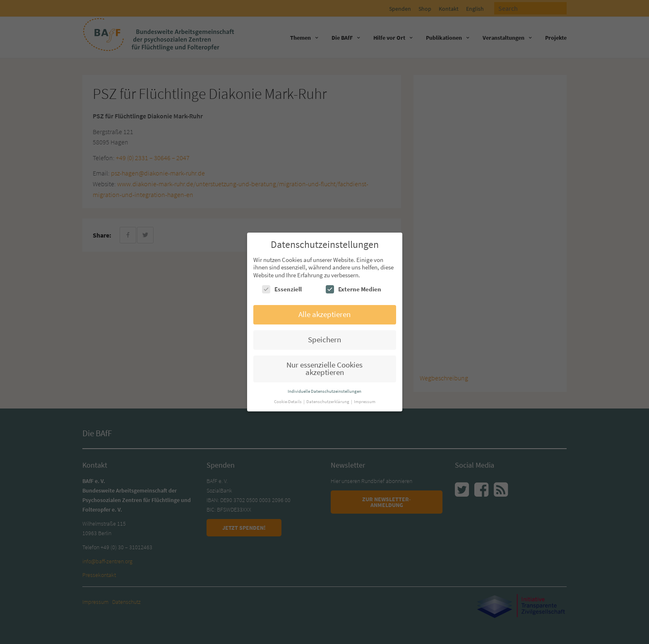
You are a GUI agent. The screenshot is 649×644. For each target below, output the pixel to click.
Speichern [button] (324, 340)
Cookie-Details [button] (288, 401)
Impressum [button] (365, 401)
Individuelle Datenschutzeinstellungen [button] (324, 391)
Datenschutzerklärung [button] (328, 401)
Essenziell (282, 289)
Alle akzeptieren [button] (324, 314)
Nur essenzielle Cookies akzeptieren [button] (324, 369)
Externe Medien (353, 289)
